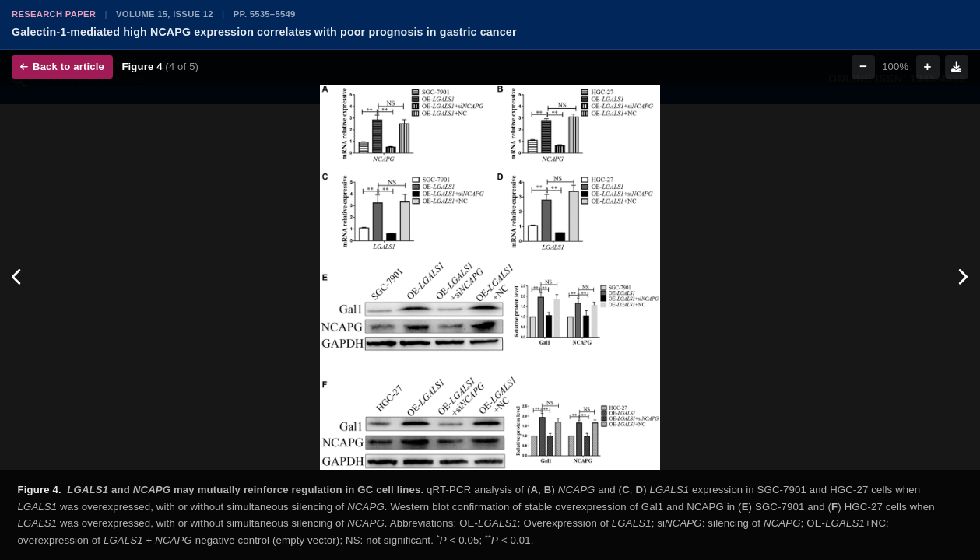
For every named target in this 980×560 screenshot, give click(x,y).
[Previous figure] (18, 277)
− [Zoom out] (863, 66)
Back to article (62, 66)
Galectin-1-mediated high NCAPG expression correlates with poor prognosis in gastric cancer (264, 32)
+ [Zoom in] (928, 66)
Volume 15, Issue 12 (165, 14)
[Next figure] (962, 277)
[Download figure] (957, 67)
